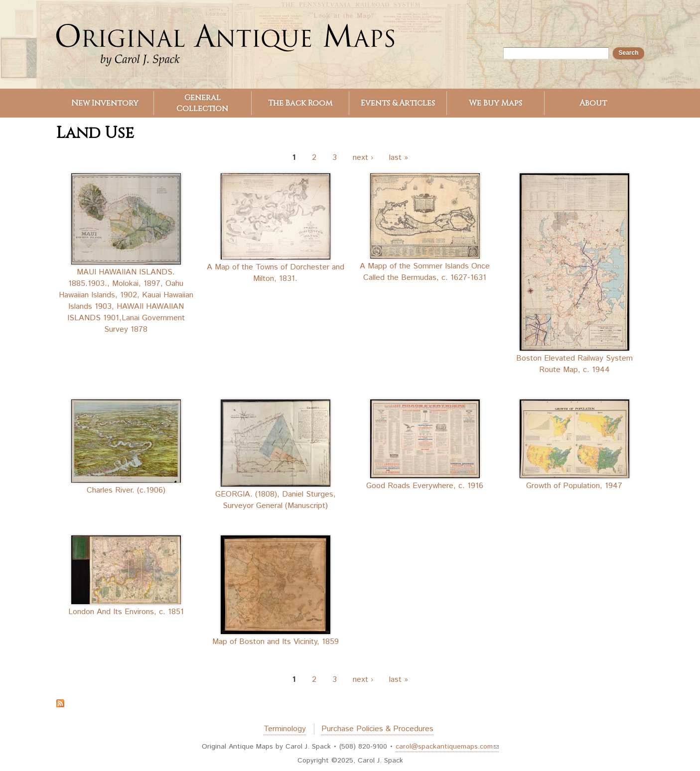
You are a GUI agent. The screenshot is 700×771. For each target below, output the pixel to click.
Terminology (285, 729)
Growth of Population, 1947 (574, 486)
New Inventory (105, 103)
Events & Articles (398, 103)
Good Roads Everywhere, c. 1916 (425, 486)
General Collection (202, 103)
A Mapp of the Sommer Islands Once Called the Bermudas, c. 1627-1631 (425, 272)
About (593, 103)
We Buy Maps (495, 103)
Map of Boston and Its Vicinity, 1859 (276, 642)
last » (399, 158)
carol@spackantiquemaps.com (447, 747)
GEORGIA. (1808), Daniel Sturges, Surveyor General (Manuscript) (276, 500)
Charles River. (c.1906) (126, 490)
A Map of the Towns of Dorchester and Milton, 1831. (276, 273)
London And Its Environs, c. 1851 (126, 612)
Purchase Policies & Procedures (377, 729)
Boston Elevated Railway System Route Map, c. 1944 (574, 364)
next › (363, 158)
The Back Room (300, 103)
